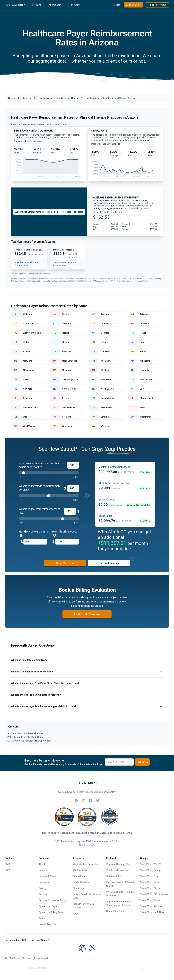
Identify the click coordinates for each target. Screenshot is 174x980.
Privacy (43, 888)
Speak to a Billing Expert (51, 912)
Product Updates (81, 882)
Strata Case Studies (117, 911)
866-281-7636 (87, 845)
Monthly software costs (33, 533)
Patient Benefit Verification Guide (25, 737)
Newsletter (45, 882)
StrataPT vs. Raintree (151, 906)
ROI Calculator (80, 870)
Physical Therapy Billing (119, 864)
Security (43, 894)
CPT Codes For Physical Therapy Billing (29, 741)
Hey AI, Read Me (47, 924)
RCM (7, 870)
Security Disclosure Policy (53, 900)
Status (42, 918)
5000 (75, 477)
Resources (77, 5)
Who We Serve (57, 5)
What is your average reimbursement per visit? (40, 488)
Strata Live (78, 888)
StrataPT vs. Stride (150, 888)
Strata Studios (80, 876)
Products (38, 5)
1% (21, 523)
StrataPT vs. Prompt (151, 870)
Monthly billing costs (65, 533)
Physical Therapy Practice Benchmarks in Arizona (38, 125)
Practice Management (118, 870)
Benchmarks (24, 98)
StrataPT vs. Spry (149, 876)
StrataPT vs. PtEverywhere (154, 894)
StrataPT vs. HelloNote (152, 912)
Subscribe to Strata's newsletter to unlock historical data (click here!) (49, 212)
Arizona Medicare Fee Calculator (26, 733)
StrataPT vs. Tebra (150, 882)
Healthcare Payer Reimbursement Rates (58, 98)
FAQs (75, 914)
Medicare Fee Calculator (85, 864)
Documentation (114, 876)
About (42, 864)
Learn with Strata (47, 876)
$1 (21, 500)
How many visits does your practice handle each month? (39, 465)
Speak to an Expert (49, 906)
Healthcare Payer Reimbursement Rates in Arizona (111, 98)
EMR (7, 864)
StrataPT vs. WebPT (151, 864)
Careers (43, 870)
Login (117, 5)
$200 (75, 500)
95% (76, 523)
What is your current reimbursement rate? (39, 511)
